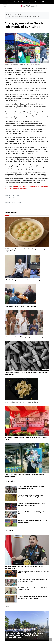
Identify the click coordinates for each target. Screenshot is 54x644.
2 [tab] (24, 642)
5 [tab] (32, 642)
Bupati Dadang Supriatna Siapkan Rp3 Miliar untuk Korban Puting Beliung (33, 597)
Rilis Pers (45, 2)
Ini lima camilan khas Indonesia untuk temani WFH (21, 402)
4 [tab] (30, 642)
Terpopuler (31, 2)
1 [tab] (22, 642)
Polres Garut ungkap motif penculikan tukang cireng (22, 280)
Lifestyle (17, 14)
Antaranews (9, 2)
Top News (38, 2)
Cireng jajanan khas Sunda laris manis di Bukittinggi (22, 16)
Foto (7, 606)
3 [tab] (27, 642)
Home (9, 14)
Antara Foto (17, 2)
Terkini (24, 2)
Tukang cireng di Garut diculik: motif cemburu (20, 306)
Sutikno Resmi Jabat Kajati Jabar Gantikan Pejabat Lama (24, 567)
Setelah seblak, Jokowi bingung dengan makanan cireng (24, 337)
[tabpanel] (27, 626)
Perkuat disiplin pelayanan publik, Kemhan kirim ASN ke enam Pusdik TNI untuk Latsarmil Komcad (25, 635)
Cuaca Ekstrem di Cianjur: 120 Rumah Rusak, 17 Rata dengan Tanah (33, 580)
